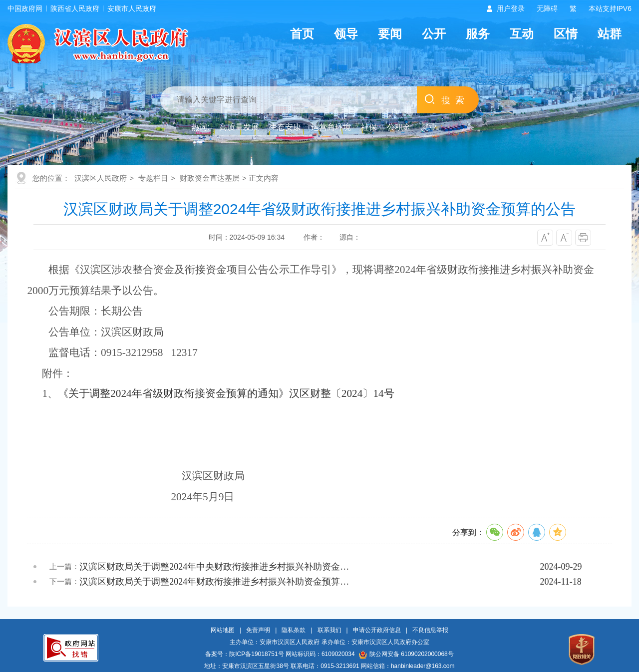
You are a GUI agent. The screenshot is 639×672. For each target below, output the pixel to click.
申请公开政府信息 (377, 630)
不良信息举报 (430, 630)
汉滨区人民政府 (101, 178)
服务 (478, 34)
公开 (434, 34)
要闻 (390, 34)
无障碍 (547, 8)
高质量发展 (239, 127)
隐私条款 (294, 630)
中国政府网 (25, 8)
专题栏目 (153, 178)
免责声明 (258, 630)
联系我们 (329, 630)
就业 (429, 127)
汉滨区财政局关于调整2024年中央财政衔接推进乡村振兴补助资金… (214, 567)
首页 (302, 34)
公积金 (399, 127)
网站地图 (223, 630)
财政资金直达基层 (210, 178)
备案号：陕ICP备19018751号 (244, 654)
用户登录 (511, 8)
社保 (369, 127)
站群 (610, 34)
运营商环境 (331, 127)
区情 (566, 34)
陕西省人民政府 (75, 8)
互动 (522, 34)
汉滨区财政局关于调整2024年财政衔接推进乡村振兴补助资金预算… (214, 582)
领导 (346, 34)
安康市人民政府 (132, 8)
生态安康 (285, 127)
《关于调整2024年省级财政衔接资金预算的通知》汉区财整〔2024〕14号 (226, 393)
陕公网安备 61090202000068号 (406, 654)
